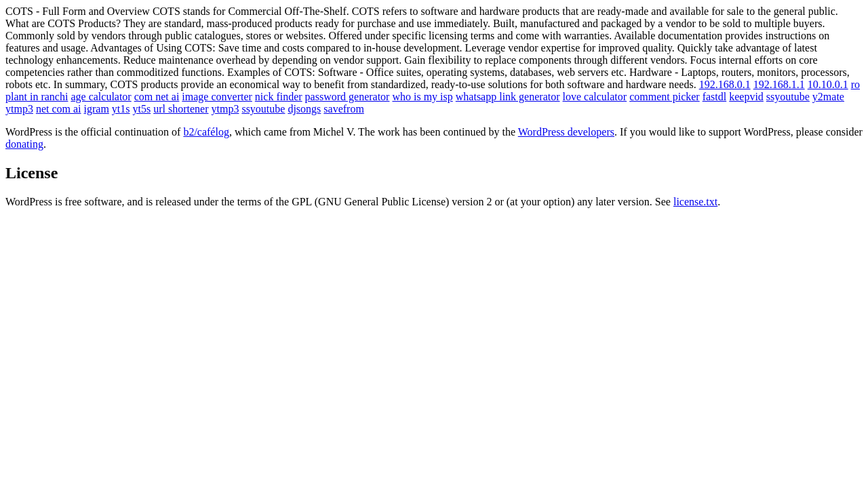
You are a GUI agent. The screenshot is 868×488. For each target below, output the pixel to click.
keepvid (746, 97)
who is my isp (422, 97)
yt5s (142, 109)
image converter (217, 97)
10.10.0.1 (828, 84)
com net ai (157, 97)
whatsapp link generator (508, 97)
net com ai (59, 109)
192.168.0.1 (725, 84)
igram (97, 109)
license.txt (695, 202)
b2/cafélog (206, 132)
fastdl (715, 97)
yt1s (121, 109)
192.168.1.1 (779, 84)
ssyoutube (788, 97)
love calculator (595, 97)
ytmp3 (19, 109)
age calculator (101, 97)
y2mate (828, 97)
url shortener (181, 109)
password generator (348, 97)
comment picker (665, 97)
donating (24, 144)
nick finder (279, 97)
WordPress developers (566, 132)
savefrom (344, 109)
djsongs (304, 109)
